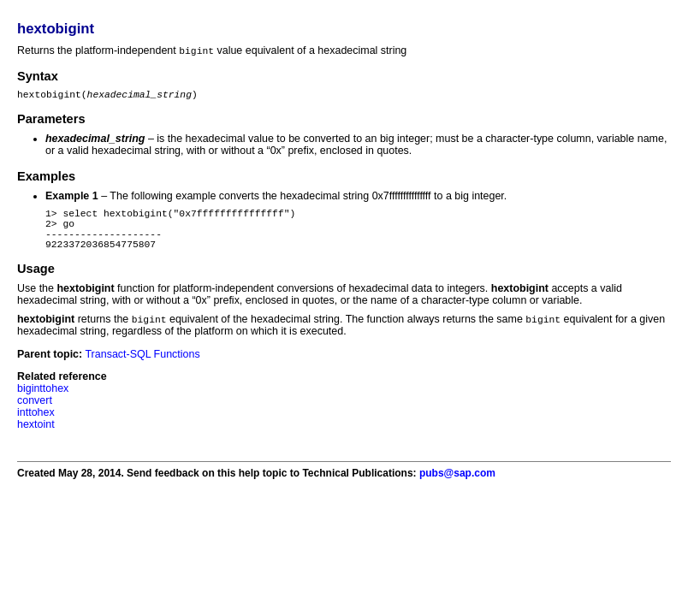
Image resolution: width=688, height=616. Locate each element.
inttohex (36, 427)
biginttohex (43, 403)
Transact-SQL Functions (142, 369)
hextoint (36, 439)
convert (35, 415)
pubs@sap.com (457, 488)
